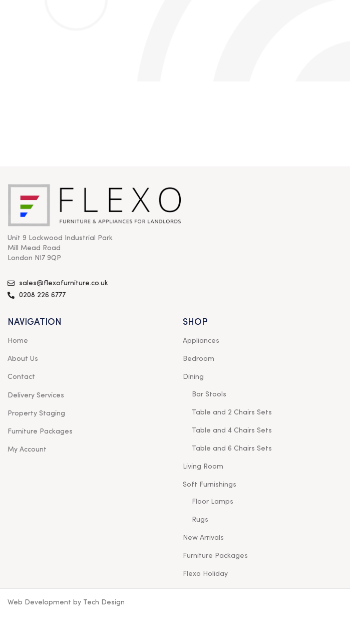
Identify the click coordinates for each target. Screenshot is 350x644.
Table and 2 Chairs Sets (232, 412)
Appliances (201, 341)
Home (18, 341)
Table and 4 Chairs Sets (232, 431)
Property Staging (36, 413)
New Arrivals (203, 538)
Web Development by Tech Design (66, 602)
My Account (27, 450)
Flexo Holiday (205, 574)
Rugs (200, 520)
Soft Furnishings (210, 485)
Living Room (203, 467)
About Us (23, 359)
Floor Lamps (213, 502)
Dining (193, 377)
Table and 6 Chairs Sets (232, 449)
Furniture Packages (40, 432)
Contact (21, 377)
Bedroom (199, 359)
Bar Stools (209, 394)
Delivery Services (36, 395)
